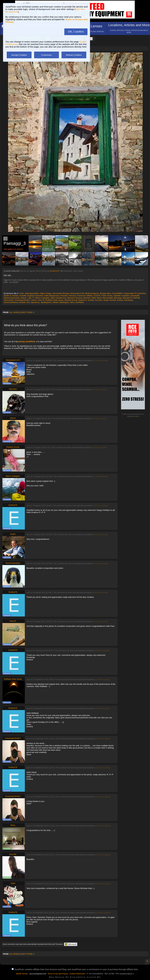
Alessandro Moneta (61, 293)
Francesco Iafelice (85, 296)
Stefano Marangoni (61, 302)
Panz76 (41, 300)
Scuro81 (99, 300)
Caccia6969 (117, 293)
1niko (22, 293)
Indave (23, 298)
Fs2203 (97, 296)
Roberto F (82, 300)
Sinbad (22, 302)
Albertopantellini (32, 293)
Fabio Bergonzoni (52, 296)
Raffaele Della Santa (54, 300)
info (137, 416)
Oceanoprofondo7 (22, 300)
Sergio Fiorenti (110, 300)
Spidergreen (46, 302)
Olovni (34, 300)
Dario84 (23, 296)
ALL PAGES (15, 312)
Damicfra (142, 293)
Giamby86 (135, 296)
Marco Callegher (42, 298)
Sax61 (13, 534)
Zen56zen (80, 302)
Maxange (118, 298)
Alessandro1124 (77, 293)
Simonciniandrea (11, 302)
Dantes (15, 296)
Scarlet (91, 300)
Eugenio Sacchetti (35, 296)
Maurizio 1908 (89, 298)
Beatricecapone (92, 293)
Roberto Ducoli (71, 300)
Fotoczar (72, 296)
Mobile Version (22, 974)
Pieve (13, 825)
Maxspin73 (127, 298)
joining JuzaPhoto (27, 341)
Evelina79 (55, 271)
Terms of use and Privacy (58, 974)
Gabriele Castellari (121, 296)
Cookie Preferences (77, 974)
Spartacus (35, 302)
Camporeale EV (130, 293)
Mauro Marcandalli (105, 298)
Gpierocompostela (12, 298)
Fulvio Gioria (107, 296)
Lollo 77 (31, 298)
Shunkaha (129, 300)
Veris (72, 302)
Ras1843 (13, 389)
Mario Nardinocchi (58, 298)
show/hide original (100, 361)
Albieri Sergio (46, 293)
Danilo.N (7, 296)
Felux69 (64, 296)
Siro (28, 302)
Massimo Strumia (75, 298)
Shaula (120, 300)
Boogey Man (105, 293)
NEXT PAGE (28, 312)
